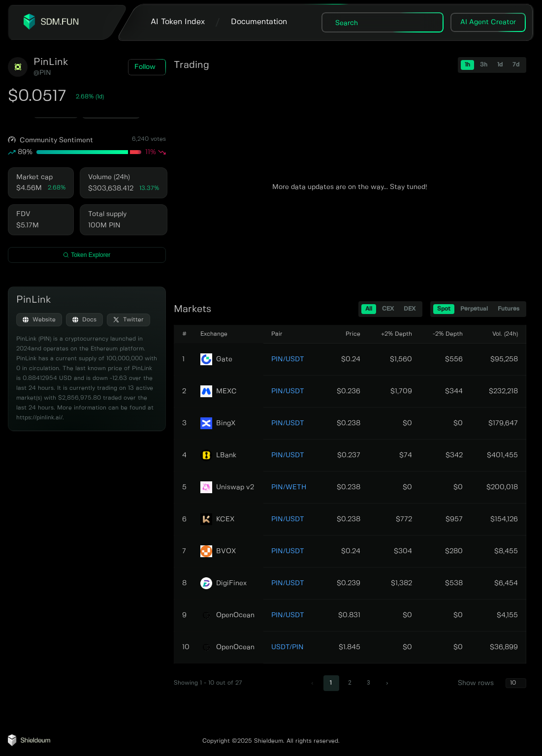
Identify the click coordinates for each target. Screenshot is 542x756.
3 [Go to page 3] (368, 683)
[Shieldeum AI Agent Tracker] (29, 744)
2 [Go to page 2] (350, 683)
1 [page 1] (331, 683)
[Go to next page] (387, 683)
